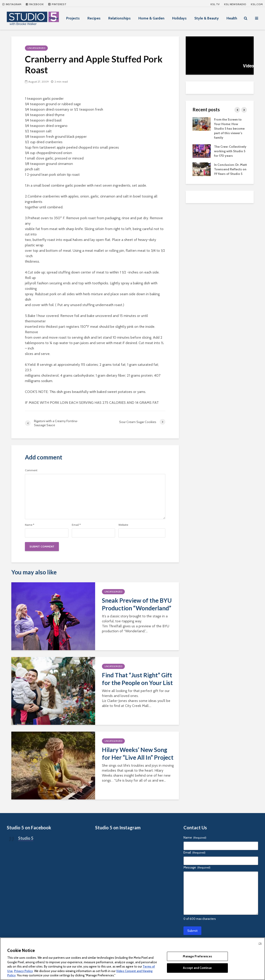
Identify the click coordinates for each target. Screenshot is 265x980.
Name (30, 525)
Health (232, 18)
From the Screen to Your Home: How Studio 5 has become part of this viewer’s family (229, 128)
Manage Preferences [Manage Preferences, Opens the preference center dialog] (197, 956)
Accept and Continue (197, 968)
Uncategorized (36, 48)
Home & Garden (151, 18)
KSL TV (215, 4)
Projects (73, 18)
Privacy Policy (23, 971)
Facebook (35, 4)
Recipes (94, 18)
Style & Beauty (207, 18)
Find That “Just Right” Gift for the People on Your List (137, 679)
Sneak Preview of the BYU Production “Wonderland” (137, 604)
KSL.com (257, 4)
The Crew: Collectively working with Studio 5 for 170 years (230, 151)
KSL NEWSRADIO (235, 4)
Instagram (12, 4)
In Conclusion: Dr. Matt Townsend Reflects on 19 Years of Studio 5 (230, 169)
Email (76, 525)
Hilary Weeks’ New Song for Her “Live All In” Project (138, 754)
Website (123, 525)
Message (197, 867)
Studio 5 (26, 838)
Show (54, 18)
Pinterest (57, 4)
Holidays (179, 18)
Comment (31, 470)
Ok (260, 943)
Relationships (119, 18)
